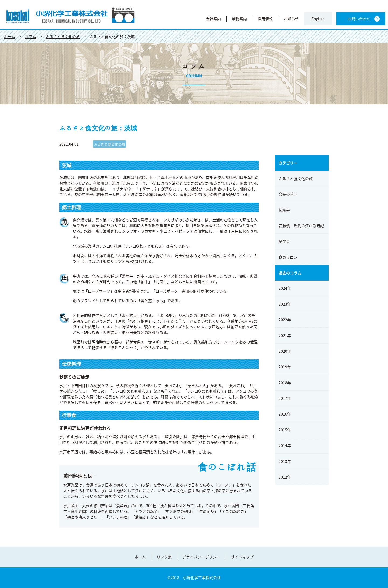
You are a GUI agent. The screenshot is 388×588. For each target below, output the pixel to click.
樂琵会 (284, 241)
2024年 (285, 288)
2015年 (285, 430)
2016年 (285, 414)
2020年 (285, 351)
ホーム (140, 557)
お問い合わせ (359, 19)
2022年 (285, 320)
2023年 (285, 304)
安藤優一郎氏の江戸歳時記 (301, 226)
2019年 (285, 367)
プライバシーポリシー (201, 557)
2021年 (285, 335)
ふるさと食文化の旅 (296, 178)
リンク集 (164, 557)
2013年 (285, 461)
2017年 (285, 398)
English (318, 19)
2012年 (285, 477)
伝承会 (284, 210)
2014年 (285, 445)
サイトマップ (242, 557)
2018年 (285, 383)
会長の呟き (288, 194)
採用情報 (265, 19)
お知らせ (291, 19)
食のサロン (288, 257)
